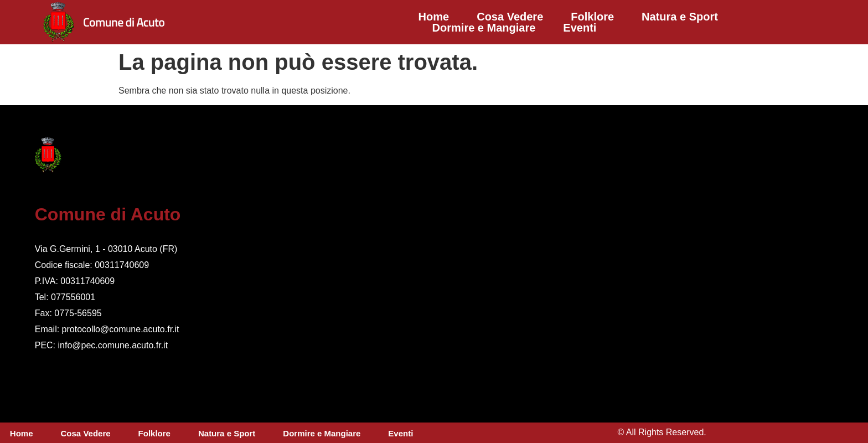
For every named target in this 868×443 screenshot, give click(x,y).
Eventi (580, 28)
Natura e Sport (680, 17)
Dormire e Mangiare (484, 28)
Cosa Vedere (510, 17)
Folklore (592, 17)
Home (434, 17)
